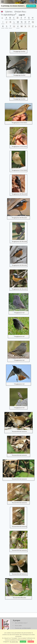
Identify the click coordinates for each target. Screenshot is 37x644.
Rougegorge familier (19, 51)
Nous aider (18, 626)
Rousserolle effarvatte (19, 598)
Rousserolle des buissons (20, 431)
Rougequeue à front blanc (19, 123)
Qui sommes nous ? (21, 623)
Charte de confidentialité (23, 628)
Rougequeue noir (19, 313)
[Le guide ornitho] (6, 625)
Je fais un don (31, 6)
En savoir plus (14, 642)
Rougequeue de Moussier (19, 194)
